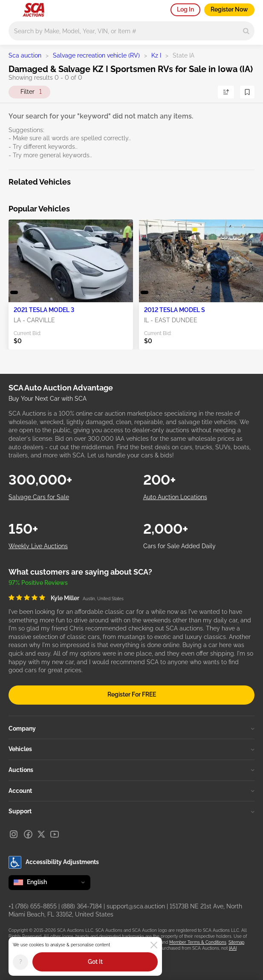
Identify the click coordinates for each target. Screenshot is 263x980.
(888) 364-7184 (82, 906)
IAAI (233, 948)
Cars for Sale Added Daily (179, 546)
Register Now (229, 9)
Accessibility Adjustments (54, 862)
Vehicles (131, 749)
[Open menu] (13, 9)
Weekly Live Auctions (38, 546)
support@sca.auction (136, 906)
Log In (185, 9)
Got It (95, 962)
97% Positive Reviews (38, 583)
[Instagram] (14, 834)
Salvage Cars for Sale (39, 497)
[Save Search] (247, 92)
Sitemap (236, 942)
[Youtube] (55, 834)
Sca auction (25, 55)
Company (131, 728)
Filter (31, 92)
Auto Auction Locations (175, 497)
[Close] (154, 945)
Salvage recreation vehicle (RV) (96, 55)
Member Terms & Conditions (198, 942)
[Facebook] (28, 834)
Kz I (156, 55)
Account (131, 791)
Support (131, 811)
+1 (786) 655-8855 (33, 906)
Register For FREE (132, 694)
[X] (41, 834)
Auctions (131, 770)
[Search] (246, 31)
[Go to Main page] (33, 10)
